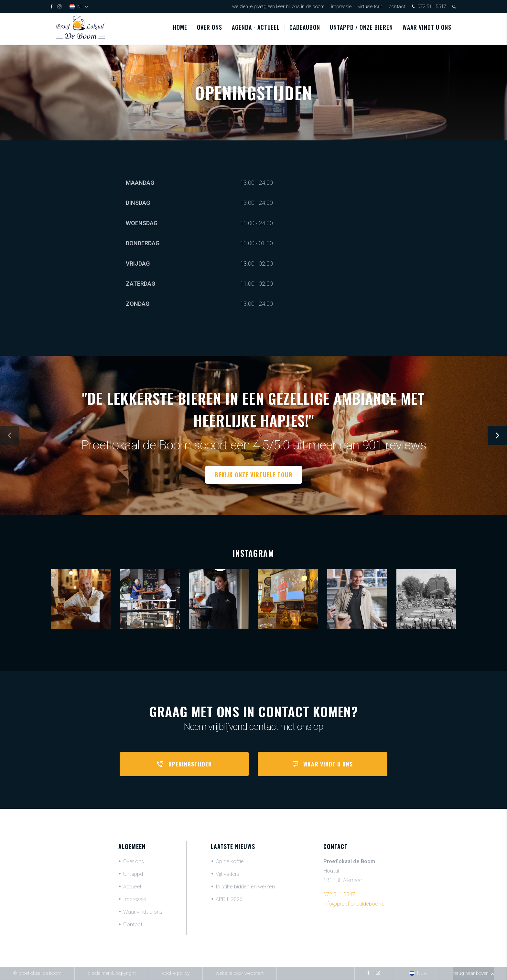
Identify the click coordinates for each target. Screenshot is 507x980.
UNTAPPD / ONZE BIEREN (361, 29)
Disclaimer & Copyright (112, 974)
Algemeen (132, 847)
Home (180, 29)
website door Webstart (240, 974)
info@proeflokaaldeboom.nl (356, 904)
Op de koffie (230, 862)
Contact (397, 6)
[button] (497, 435)
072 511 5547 (428, 7)
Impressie (341, 6)
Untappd (133, 874)
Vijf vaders (227, 874)
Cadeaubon (305, 29)
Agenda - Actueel (256, 29)
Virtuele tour (370, 6)
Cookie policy (176, 974)
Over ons (210, 29)
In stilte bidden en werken (245, 887)
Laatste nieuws (233, 847)
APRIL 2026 (229, 900)
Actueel (132, 887)
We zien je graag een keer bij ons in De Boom (278, 6)
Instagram (253, 553)
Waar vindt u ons (427, 29)
